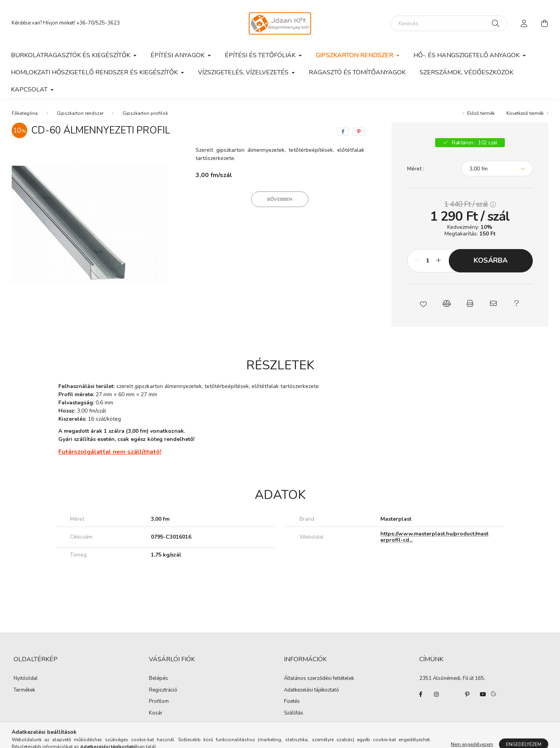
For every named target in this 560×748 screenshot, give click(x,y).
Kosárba (491, 260)
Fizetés (292, 702)
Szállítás (294, 713)
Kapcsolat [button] (30, 90)
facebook (421, 694)
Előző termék (481, 113)
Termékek (24, 690)
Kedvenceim (163, 725)
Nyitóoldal (26, 679)
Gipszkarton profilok (145, 113)
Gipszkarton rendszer (80, 113)
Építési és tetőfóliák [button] (261, 55)
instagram (436, 694)
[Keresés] (449, 23)
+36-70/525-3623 (98, 23)
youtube (483, 694)
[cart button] (544, 23)
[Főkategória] (25, 113)
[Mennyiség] (428, 261)
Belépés (158, 679)
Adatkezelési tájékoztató (311, 690)
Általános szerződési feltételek (319, 679)
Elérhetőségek (300, 725)
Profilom (159, 702)
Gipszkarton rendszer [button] (355, 55)
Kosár (156, 713)
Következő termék (525, 113)
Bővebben (280, 199)
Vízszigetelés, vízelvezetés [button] (244, 72)
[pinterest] (359, 132)
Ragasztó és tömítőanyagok (357, 72)
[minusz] (417, 261)
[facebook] (343, 132)
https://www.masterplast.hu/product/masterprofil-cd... (434, 537)
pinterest (467, 694)
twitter (452, 694)
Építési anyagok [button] (178, 55)
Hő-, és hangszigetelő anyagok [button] (467, 55)
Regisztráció (163, 690)
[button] (423, 304)
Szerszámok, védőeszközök (466, 72)
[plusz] (439, 261)
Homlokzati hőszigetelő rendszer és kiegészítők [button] (95, 72)
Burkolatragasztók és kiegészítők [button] (71, 55)
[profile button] (524, 23)
